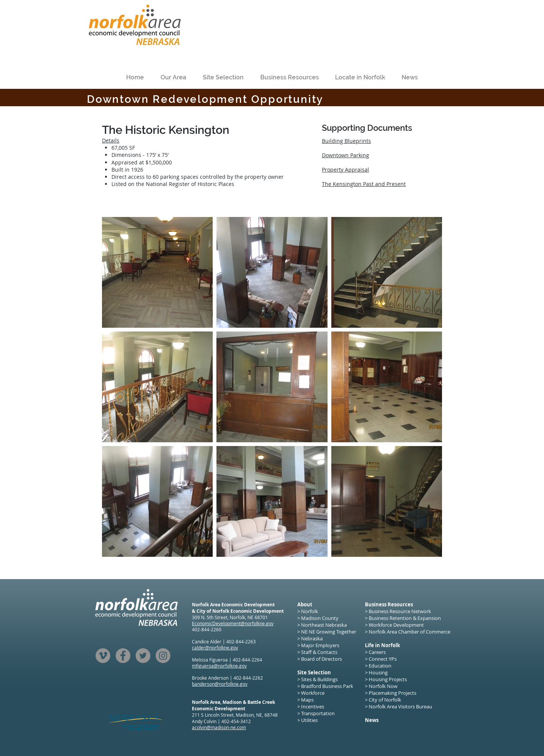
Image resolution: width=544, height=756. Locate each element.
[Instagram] (163, 656)
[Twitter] (143, 656)
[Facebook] (123, 656)
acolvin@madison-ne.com (219, 727)
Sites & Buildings (319, 679)
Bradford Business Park (327, 686)
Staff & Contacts (319, 652)
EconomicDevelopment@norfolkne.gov (233, 623)
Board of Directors (321, 659)
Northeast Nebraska (324, 625)
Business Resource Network (400, 611)
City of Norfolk (385, 700)
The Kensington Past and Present (364, 184)
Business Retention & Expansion (405, 618)
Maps (307, 700)
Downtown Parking (345, 155)
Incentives (313, 706)
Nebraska (312, 638)
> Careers (375, 652)
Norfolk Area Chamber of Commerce (410, 632)
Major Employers (320, 645)
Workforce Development (396, 625)
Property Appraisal (345, 170)
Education (380, 666)
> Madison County (318, 618)
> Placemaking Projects (391, 693)
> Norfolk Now (381, 686)
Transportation (318, 713)
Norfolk (310, 611)
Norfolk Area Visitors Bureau (400, 706)
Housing (379, 672)
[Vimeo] (103, 656)
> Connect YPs (381, 659)
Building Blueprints (346, 141)
